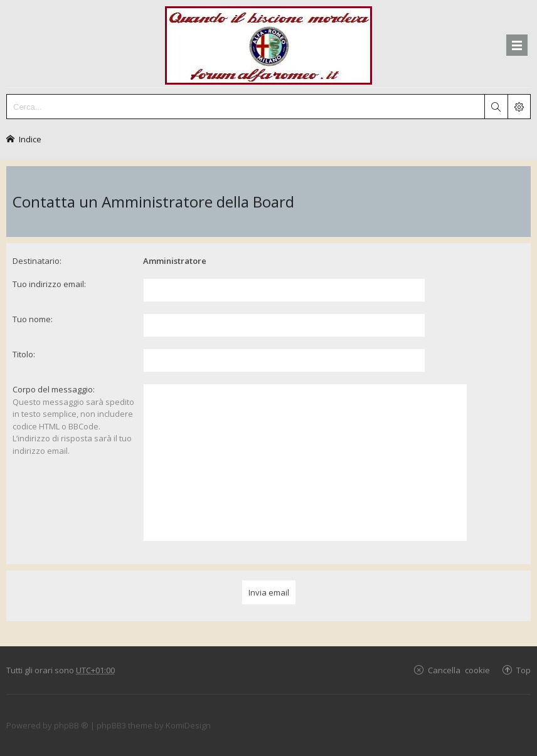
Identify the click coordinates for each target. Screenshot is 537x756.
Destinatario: (37, 261)
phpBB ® (71, 725)
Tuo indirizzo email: (49, 284)
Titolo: (24, 354)
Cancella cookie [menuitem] (459, 670)
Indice (30, 139)
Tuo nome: (33, 319)
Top (524, 670)
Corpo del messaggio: (54, 389)
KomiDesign (188, 725)
